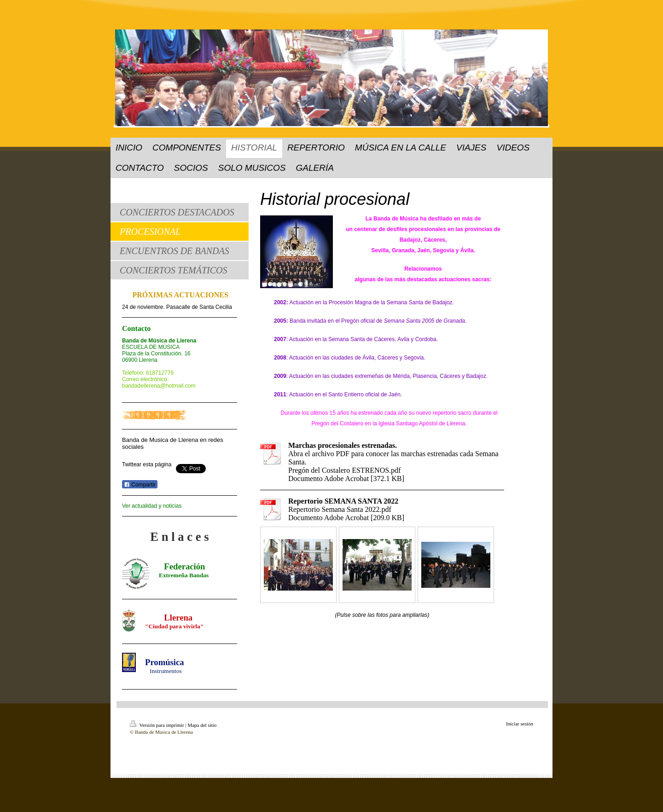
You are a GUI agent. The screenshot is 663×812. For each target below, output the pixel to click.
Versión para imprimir (157, 725)
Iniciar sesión (520, 724)
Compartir (140, 485)
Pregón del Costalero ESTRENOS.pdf (344, 470)
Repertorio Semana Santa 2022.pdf (340, 509)
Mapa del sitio (202, 725)
